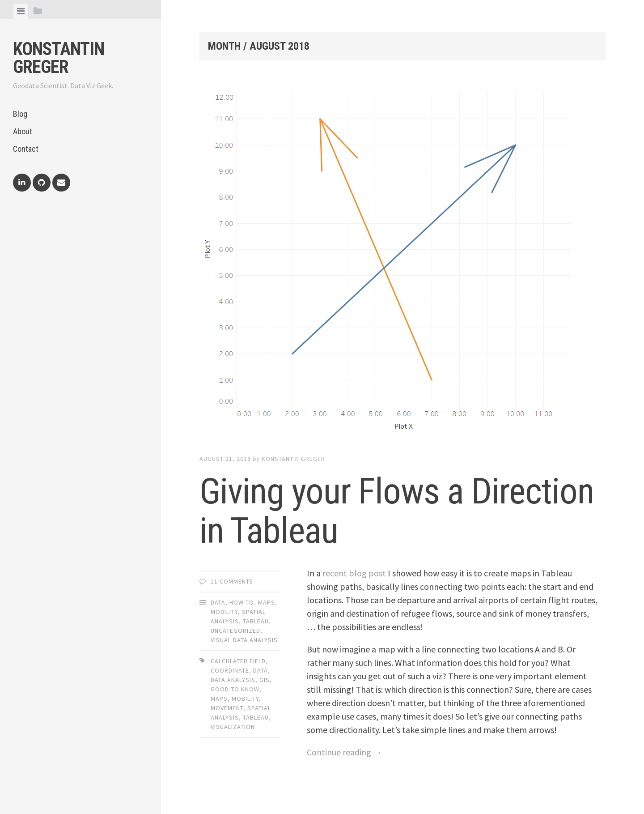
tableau (256, 717)
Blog (20, 114)
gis (265, 680)
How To (242, 602)
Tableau (256, 621)
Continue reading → (344, 752)
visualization (233, 727)
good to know (235, 689)
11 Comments (232, 581)
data (261, 670)
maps (219, 699)
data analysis (233, 680)
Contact (26, 149)
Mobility (224, 612)
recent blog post (354, 573)
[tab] (21, 11)
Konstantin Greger (59, 58)
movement (227, 708)
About (23, 131)
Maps (267, 602)
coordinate (230, 670)
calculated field (238, 661)
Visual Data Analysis (244, 640)
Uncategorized (235, 631)
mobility (245, 699)
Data (218, 602)
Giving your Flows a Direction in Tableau (397, 511)
